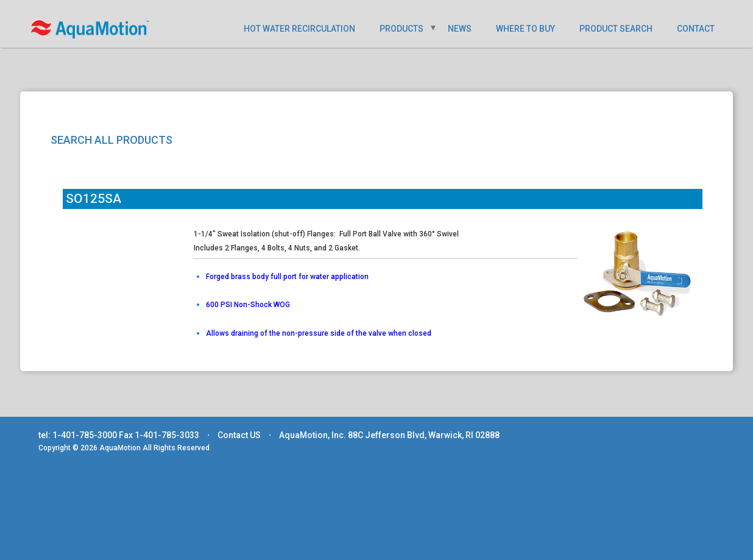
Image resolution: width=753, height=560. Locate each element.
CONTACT (696, 29)
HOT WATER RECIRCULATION (299, 29)
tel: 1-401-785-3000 (78, 435)
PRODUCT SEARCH (616, 29)
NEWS (460, 29)
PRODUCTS (401, 29)
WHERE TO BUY (525, 29)
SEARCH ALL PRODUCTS (111, 140)
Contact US (239, 435)
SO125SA (94, 199)
